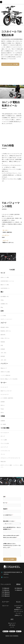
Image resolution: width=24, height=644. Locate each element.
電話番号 (6, 509)
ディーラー (18, 613)
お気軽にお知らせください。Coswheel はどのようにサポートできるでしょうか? (12, 546)
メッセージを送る (10, 559)
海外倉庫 (18, 608)
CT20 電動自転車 (6, 594)
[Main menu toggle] (1, 2)
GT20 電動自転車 (6, 596)
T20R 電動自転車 (6, 592)
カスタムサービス (18, 606)
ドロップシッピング (18, 612)
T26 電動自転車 (6, 590)
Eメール (5, 503)
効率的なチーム (18, 615)
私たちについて (12, 623)
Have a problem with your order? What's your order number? (11, 536)
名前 (5, 497)
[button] (1, 16)
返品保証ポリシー (18, 610)
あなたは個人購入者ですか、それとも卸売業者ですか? (12, 528)
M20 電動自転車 (18, 588)
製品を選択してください (9, 521)
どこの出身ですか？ (8, 515)
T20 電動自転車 (6, 588)
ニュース (12, 627)
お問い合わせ (12, 625)
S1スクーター (6, 606)
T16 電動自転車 (18, 590)
